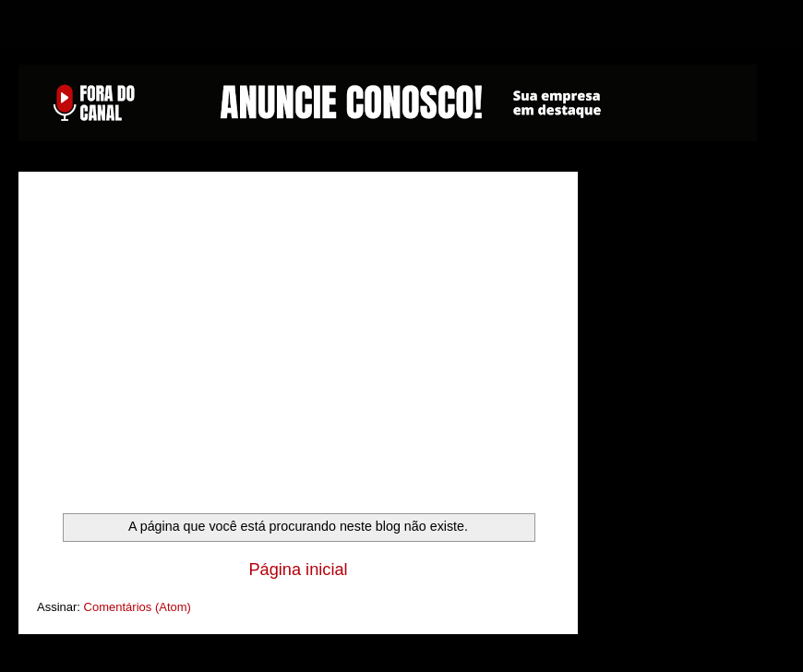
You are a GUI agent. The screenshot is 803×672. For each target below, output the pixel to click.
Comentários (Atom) (138, 607)
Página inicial (298, 570)
